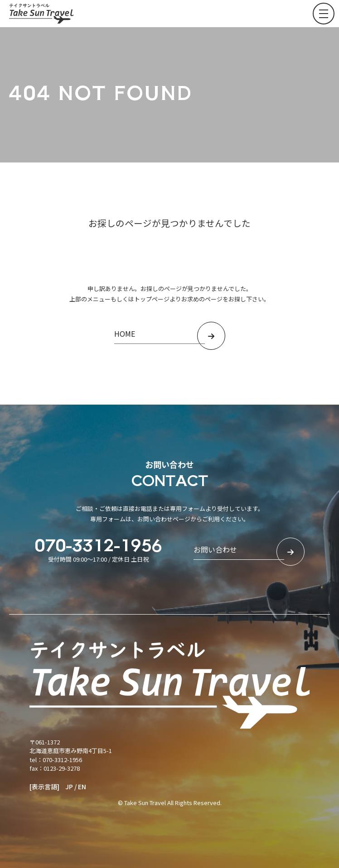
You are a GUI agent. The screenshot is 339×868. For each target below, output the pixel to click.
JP (69, 787)
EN (82, 787)
